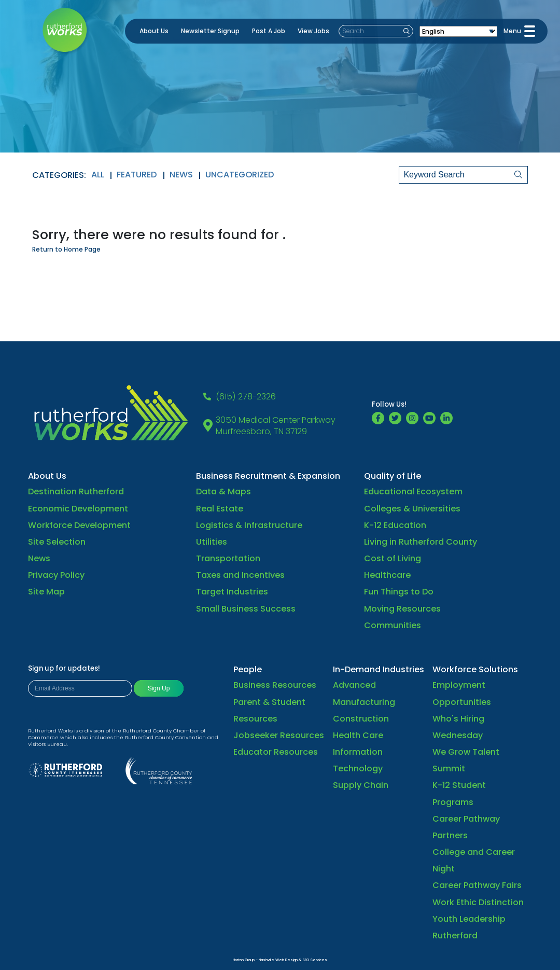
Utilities (212, 542)
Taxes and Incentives (240, 575)
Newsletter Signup (210, 31)
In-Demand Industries (379, 669)
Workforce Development (79, 525)
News (181, 175)
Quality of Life (393, 476)
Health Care (358, 735)
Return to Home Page (66, 249)
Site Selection (57, 542)
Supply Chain (361, 785)
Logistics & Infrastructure (249, 525)
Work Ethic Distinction (478, 902)
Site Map (46, 592)
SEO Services (315, 960)
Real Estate (220, 509)
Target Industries (232, 592)
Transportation (228, 558)
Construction (361, 719)
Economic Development (78, 509)
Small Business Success (246, 609)
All (98, 175)
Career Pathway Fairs (477, 885)
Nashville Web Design (278, 960)
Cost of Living (393, 558)
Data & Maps (223, 491)
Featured (137, 175)
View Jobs (313, 31)
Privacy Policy (56, 575)
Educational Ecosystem (413, 491)
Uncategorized (240, 175)
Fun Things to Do (399, 592)
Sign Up (159, 688)
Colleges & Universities (412, 509)
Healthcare (387, 575)
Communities (393, 625)
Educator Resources (276, 752)
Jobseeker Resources (279, 735)
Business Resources (275, 685)
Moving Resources (402, 609)
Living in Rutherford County (421, 542)
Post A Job (269, 31)
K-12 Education (395, 525)
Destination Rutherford (76, 491)
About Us (154, 31)
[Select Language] (458, 31)
